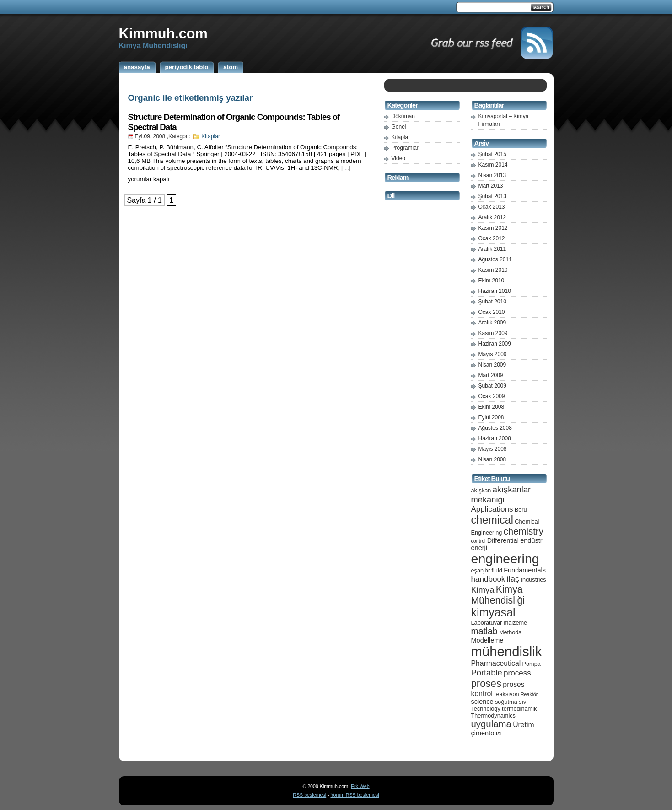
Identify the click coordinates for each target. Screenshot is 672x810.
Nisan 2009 (492, 365)
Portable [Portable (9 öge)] (487, 672)
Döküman (403, 116)
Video (398, 158)
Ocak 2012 (492, 238)
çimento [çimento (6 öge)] (483, 733)
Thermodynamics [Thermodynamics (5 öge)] (493, 715)
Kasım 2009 (493, 333)
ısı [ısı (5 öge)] (499, 733)
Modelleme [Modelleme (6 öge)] (487, 640)
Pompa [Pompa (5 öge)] (532, 664)
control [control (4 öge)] (478, 541)
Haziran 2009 (495, 344)
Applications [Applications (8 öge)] (492, 509)
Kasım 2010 (493, 270)
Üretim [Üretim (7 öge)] (523, 725)
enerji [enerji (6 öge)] (479, 548)
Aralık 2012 (492, 217)
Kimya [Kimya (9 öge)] (483, 590)
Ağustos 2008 (495, 428)
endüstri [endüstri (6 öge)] (532, 540)
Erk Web (360, 786)
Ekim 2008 (492, 407)
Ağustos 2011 (495, 259)
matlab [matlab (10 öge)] (484, 631)
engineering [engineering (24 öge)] (505, 559)
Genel (399, 127)
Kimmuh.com (163, 33)
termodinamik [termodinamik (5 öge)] (519, 709)
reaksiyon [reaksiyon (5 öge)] (506, 694)
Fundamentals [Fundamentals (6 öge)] (525, 570)
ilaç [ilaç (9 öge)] (513, 579)
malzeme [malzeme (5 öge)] (516, 623)
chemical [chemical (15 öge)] (492, 520)
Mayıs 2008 (493, 449)
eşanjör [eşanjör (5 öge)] (481, 570)
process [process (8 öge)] (517, 673)
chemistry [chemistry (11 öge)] (524, 531)
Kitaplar (211, 136)
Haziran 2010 (495, 291)
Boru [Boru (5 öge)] (521, 510)
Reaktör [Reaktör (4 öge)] (529, 694)
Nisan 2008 (492, 459)
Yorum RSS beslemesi (355, 795)
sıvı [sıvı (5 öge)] (523, 702)
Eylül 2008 (491, 417)
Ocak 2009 (492, 396)
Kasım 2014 (493, 165)
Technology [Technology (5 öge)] (486, 709)
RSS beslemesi (309, 795)
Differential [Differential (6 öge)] (503, 540)
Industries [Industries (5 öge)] (534, 580)
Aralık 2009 (492, 323)
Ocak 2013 (492, 207)
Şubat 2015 (492, 154)
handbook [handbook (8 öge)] (488, 579)
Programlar (405, 148)
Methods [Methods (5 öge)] (510, 632)
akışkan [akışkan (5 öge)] (481, 490)
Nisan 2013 (492, 175)
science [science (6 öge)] (482, 702)
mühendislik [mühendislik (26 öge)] (507, 651)
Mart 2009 (491, 375)
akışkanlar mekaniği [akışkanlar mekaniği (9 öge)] (501, 494)
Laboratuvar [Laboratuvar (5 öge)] (487, 623)
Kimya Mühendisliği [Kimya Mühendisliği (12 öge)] (498, 595)
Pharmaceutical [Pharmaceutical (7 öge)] (496, 663)
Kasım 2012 (493, 228)
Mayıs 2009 (493, 354)
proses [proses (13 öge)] (487, 683)
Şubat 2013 (492, 196)
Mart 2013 (491, 186)
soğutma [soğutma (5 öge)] (506, 702)
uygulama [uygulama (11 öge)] (491, 724)
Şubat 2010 (492, 302)
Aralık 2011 (492, 249)
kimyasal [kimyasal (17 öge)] (493, 612)
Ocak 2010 (492, 312)
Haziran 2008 (495, 438)
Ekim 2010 (492, 281)
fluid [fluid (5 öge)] (497, 570)
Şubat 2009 (492, 386)
